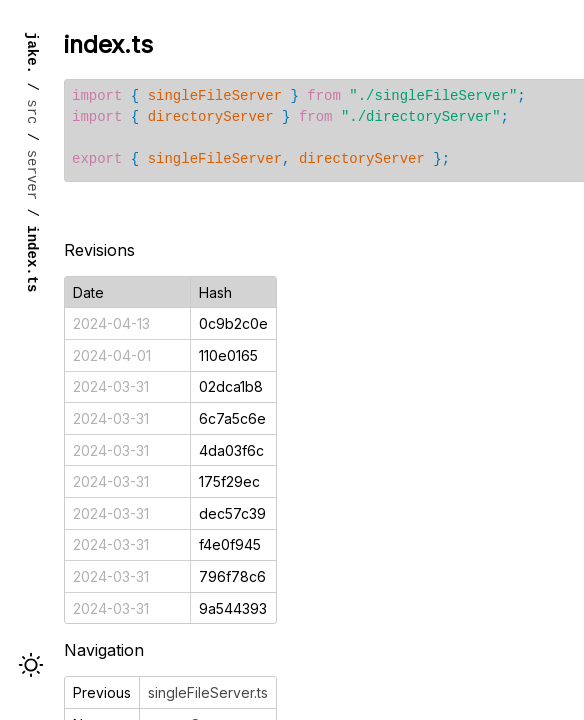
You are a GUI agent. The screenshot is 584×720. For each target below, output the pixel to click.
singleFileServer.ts (208, 692)
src (32, 111)
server (32, 175)
